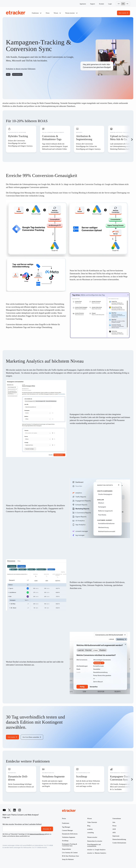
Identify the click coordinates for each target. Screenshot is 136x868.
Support (93, 4)
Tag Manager (66, 827)
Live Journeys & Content (70, 853)
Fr (127, 4)
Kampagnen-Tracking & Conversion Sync (70, 845)
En (119, 4)
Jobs (114, 822)
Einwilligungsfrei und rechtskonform (94, 845)
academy (90, 829)
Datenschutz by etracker (95, 841)
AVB (114, 833)
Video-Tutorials (92, 822)
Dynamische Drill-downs (70, 834)
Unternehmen (117, 819)
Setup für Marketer (68, 859)
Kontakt (102, 4)
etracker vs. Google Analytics (96, 850)
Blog (89, 826)
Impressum (116, 836)
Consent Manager (67, 830)
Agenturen (83, 4)
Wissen (57, 13)
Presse (114, 826)
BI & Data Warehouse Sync (71, 856)
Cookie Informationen (119, 843)
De (123, 4)
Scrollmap (65, 841)
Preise (48, 13)
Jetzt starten (122, 13)
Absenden (46, 829)
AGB (114, 829)
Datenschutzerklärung (37, 834)
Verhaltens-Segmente (69, 837)
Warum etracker (71, 13)
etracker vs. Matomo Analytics (97, 853)
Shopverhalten (66, 849)
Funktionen (37, 13)
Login (110, 4)
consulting (90, 833)
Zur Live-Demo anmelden (31, 737)
